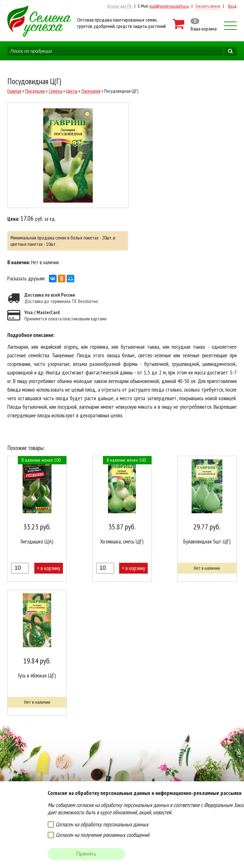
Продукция (35, 91)
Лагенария (91, 91)
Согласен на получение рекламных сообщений (102, 835)
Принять (86, 854)
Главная (14, 91)
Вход (232, 6)
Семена (55, 91)
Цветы (72, 91)
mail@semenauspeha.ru (169, 6)
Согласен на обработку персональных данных (102, 824)
